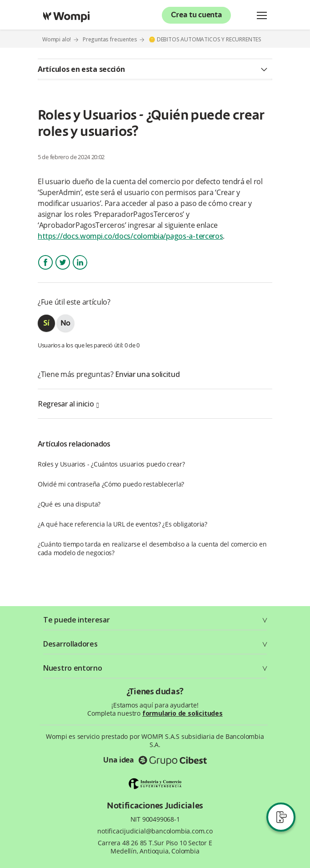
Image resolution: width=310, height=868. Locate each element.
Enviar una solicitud (147, 374)
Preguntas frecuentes (110, 39)
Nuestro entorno (73, 668)
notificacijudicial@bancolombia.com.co (155, 831)
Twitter (63, 270)
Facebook (45, 270)
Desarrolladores (70, 644)
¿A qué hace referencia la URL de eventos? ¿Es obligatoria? (122, 524)
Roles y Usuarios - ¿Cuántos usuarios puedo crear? (111, 464)
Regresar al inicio (68, 404)
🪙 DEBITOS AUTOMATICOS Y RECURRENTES (205, 40)
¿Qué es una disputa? (69, 504)
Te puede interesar (77, 620)
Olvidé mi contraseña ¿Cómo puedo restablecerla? (111, 484)
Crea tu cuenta (197, 15)
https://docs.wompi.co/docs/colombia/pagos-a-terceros (130, 236)
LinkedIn (80, 270)
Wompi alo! (57, 39)
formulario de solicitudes (182, 713)
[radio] (46, 323)
